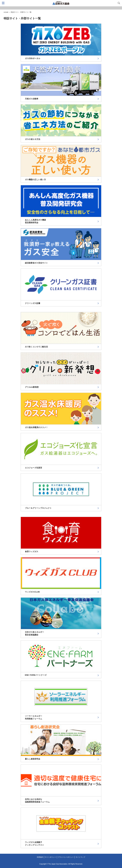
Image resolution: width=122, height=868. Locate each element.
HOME (6, 12)
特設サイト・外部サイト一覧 (21, 12)
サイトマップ (80, 857)
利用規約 (40, 857)
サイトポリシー (51, 857)
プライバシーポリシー (66, 857)
